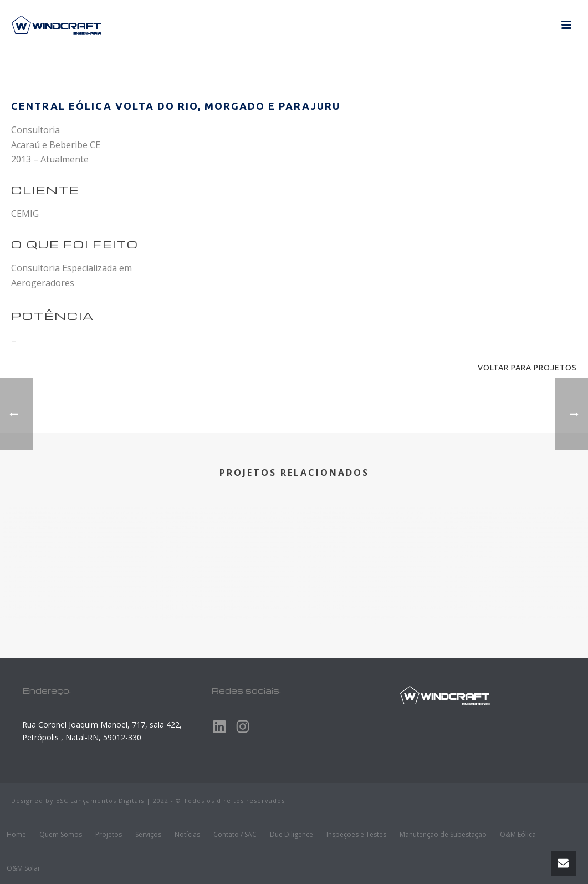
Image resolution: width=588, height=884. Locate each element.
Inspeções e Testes (356, 835)
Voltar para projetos (527, 368)
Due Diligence (292, 835)
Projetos (109, 835)
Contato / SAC (235, 835)
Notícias (187, 835)
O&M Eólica (518, 835)
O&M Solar (24, 868)
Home (16, 835)
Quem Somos (61, 835)
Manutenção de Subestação (443, 835)
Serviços (148, 835)
